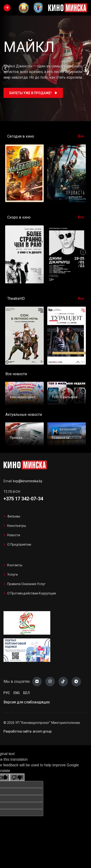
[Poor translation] (17, 777)
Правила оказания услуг (26, 584)
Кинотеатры (17, 526)
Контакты (15, 565)
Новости (14, 535)
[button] (6, 68)
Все (81, 136)
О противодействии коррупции (32, 593)
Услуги (13, 575)
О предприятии (19, 544)
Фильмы (14, 516)
